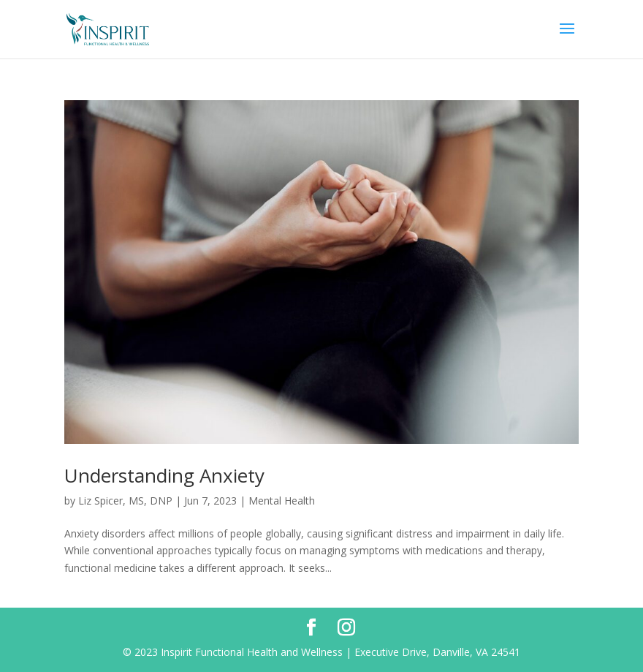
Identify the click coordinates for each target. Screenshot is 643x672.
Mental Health (282, 501)
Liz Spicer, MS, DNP (125, 501)
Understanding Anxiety (164, 475)
